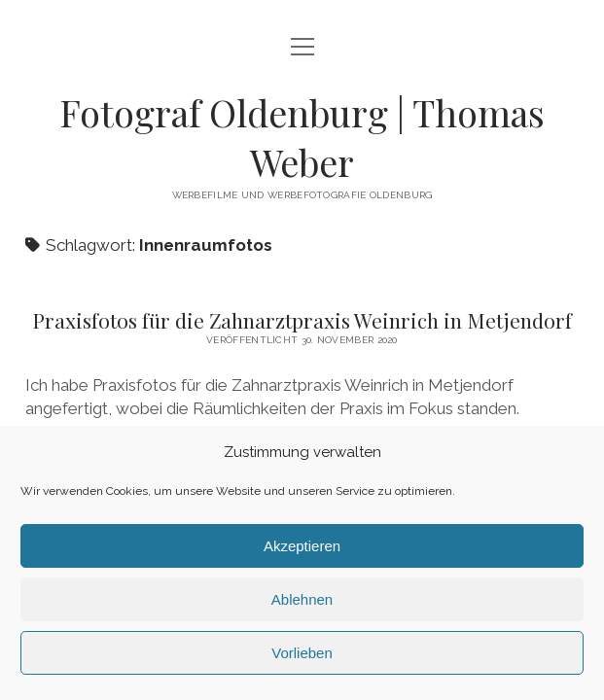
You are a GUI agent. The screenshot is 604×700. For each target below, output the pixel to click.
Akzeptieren (302, 546)
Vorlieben (302, 653)
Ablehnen (302, 599)
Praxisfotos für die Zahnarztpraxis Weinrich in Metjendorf (302, 320)
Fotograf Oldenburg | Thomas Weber (302, 137)
